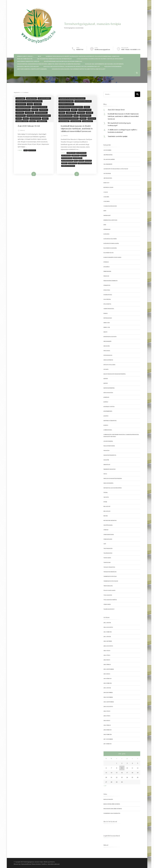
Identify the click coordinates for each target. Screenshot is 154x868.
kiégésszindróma (109, 388)
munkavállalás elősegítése (69, 118)
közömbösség (108, 411)
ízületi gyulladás (109, 365)
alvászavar (107, 173)
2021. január (107, 637)
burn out (106, 183)
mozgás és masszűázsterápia (113, 478)
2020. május (107, 660)
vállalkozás (108, 595)
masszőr (89, 113)
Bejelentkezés (108, 799)
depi (105, 211)
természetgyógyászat (68, 169)
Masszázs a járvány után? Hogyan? (28, 66)
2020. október (108, 641)
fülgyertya (30, 113)
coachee (106, 197)
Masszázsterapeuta (110, 455)
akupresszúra (32, 98)
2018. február (108, 734)
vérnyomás (107, 604)
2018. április (107, 725)
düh (105, 225)
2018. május (107, 721)
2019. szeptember (109, 669)
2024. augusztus (108, 627)
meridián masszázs (66, 116)
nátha (106, 493)
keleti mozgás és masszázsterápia (39, 116)
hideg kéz (107, 323)
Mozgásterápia (85, 116)
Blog (40, 56)
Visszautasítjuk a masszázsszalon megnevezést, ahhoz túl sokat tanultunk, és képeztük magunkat (49, 64)
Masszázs (81, 113)
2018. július (107, 711)
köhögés (106, 397)
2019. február (108, 683)
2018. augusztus (108, 707)
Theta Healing (108, 586)
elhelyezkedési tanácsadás (112, 257)
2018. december (108, 692)
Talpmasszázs (87, 121)
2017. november (108, 739)
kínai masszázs (35, 118)
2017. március (108, 744)
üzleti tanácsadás (109, 590)
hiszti (105, 332)
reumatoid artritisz (110, 520)
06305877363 (80, 50)
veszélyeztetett (109, 609)
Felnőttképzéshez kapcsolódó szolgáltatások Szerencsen (63, 61)
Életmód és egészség (66, 104)
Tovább (32, 177)
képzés (19, 118)
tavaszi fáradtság (109, 567)
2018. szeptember (109, 702)
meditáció (107, 465)
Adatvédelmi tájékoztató (53, 864)
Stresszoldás (108, 539)
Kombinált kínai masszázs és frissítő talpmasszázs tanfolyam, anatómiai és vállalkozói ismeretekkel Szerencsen (83, 56)
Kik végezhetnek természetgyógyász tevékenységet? (55, 59)
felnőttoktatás (82, 156)
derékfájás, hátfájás (39, 107)
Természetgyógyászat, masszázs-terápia (92, 24)
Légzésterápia (108, 441)
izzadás (106, 369)
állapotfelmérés (44, 98)
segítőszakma (64, 121)
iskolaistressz (108, 360)
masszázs (84, 158)
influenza (107, 351)
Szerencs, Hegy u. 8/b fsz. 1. (25, 56)
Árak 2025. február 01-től (25, 59)
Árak (26, 150)
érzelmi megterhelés (111, 281)
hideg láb (107, 327)
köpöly (45, 118)
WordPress (44, 864)
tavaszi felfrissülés (110, 572)
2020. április (107, 665)
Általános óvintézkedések (113, 66)
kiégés (26, 118)
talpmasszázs (73, 166)
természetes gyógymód (85, 166)
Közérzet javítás (22, 121)
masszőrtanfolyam (67, 163)
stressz (106, 530)
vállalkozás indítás (110, 600)
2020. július (107, 651)
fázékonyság (108, 295)
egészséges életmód (23, 110)
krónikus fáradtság (110, 421)
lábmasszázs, (42, 121)
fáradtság (43, 110)
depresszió (107, 215)
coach (30, 104)
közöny (106, 416)
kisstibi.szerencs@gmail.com (102, 50)
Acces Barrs (20, 98)
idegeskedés (107, 341)
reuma (106, 516)
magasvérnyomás (109, 446)
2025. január (107, 623)
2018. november (108, 697)
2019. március (108, 679)
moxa (76, 116)
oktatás (83, 118)
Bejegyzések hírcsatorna (112, 804)
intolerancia (108, 355)
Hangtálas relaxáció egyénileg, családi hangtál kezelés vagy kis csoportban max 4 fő (72, 66)
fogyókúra (107, 299)
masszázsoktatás (67, 161)
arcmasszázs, (21, 104)
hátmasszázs (21, 116)
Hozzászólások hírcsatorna (113, 809)
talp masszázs (76, 121)
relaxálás (107, 511)
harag (106, 313)
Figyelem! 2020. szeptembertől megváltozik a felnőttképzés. (105, 64)
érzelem (106, 276)
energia (35, 110)
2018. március (108, 730)
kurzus (33, 121)
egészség (106, 234)
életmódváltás (109, 253)
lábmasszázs (76, 158)
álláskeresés (108, 164)
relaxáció (92, 118)
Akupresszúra (71, 156)
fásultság (20, 113)
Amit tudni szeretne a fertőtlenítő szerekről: (32, 69)
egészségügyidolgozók (83, 101)
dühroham (107, 229)
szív (105, 544)
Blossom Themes (31, 864)
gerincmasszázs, (41, 113)
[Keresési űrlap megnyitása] (137, 73)
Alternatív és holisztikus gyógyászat (29, 101)
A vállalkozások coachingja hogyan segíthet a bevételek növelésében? (100, 59)
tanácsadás (107, 558)
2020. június (107, 655)
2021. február (108, 632)
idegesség (107, 346)
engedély (107, 267)
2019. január (107, 688)
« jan (105, 786)
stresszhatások (109, 535)
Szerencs (65, 166)
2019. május (107, 674)
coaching (38, 104)
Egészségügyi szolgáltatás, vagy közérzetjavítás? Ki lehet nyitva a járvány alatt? (79, 69)
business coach (108, 187)
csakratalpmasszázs (23, 107)
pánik (105, 502)
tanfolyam (107, 562)
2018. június (107, 716)
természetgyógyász (110, 576)
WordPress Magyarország (112, 813)
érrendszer (107, 271)
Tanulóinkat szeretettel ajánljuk (28, 61)
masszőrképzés (78, 161)
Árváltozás (32, 150)
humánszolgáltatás (110, 337)
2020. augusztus (108, 646)
